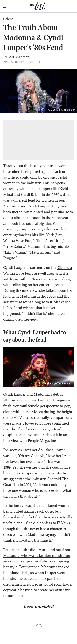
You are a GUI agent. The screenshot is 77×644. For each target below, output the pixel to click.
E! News (34, 279)
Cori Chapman (18, 57)
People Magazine (42, 441)
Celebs (8, 19)
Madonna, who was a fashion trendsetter (37, 556)
